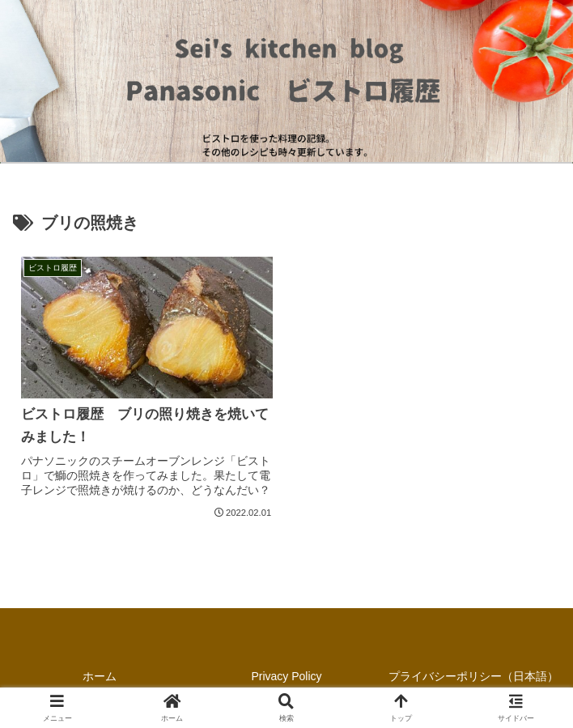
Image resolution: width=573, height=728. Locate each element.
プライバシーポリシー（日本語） (473, 676)
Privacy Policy (286, 676)
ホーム (100, 676)
